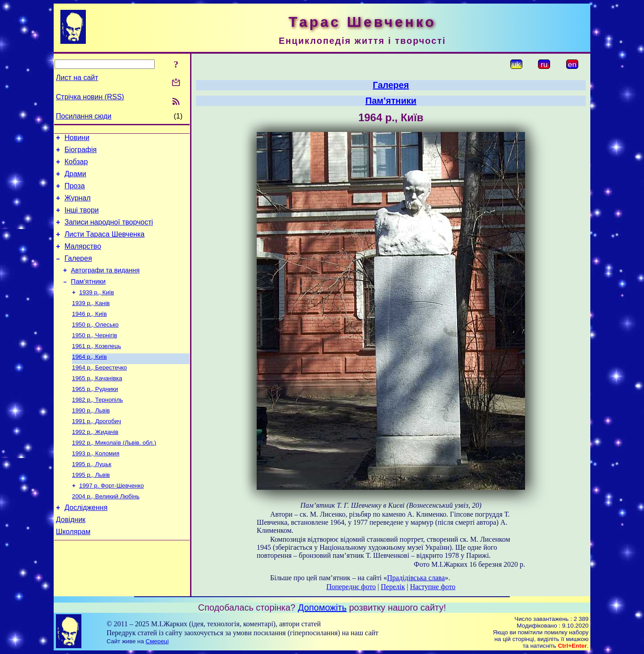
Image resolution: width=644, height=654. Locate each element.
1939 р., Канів (91, 322)
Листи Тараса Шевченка (104, 246)
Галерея (78, 273)
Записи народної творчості (109, 233)
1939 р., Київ (97, 311)
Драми (75, 179)
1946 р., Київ (89, 334)
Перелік (393, 587)
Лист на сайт (77, 78)
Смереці (157, 641)
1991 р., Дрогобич (97, 450)
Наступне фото (433, 587)
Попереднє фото (351, 587)
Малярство (83, 260)
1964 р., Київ (89, 380)
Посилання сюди (84, 116)
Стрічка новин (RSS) (90, 97)
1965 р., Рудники (95, 415)
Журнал (77, 206)
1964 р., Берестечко (100, 392)
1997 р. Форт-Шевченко (112, 520)
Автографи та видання (105, 286)
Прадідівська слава (416, 578)
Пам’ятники (89, 299)
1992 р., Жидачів (95, 462)
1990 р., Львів (91, 439)
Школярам (73, 571)
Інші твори (82, 219)
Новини (77, 139)
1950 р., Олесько (95, 346)
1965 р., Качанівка (97, 404)
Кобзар (76, 166)
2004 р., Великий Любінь (106, 532)
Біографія (80, 152)
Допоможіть (322, 607)
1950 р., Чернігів (95, 357)
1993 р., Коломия (96, 485)
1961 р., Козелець (97, 369)
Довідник (71, 558)
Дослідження (86, 544)
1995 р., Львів (91, 508)
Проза (74, 193)
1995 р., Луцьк (92, 497)
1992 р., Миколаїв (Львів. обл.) (114, 474)
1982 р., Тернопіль (97, 427)
